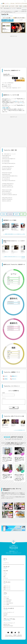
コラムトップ (6, 597)
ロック (9, 85)
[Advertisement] (13, 51)
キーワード (6, 578)
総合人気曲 (6, 571)
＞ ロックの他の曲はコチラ (19, 430)
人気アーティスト (7, 586)
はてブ (17, 214)
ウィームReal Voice (7, 601)
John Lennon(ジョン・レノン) (9, 8)
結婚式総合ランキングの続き (10, 220)
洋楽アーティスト (7, 589)
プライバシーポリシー (9, 635)
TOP (1, 8)
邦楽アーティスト (7, 588)
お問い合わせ (20, 635)
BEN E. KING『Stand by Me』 (12, 88)
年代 (4, 577)
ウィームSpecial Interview (8, 603)
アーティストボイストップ (9, 612)
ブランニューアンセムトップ (9, 623)
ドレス (5, 575)
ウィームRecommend (7, 600)
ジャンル (5, 574)
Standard (5, 615)
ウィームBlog (6, 598)
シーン (5, 572)
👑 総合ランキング (19, 18)
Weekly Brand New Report (8, 626)
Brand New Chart (7, 624)
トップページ (6, 563)
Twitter (4, 214)
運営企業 (15, 635)
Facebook (10, 214)
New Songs (6, 614)
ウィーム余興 (6, 605)
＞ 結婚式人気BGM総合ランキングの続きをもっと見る (14, 234)
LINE (23, 214)
